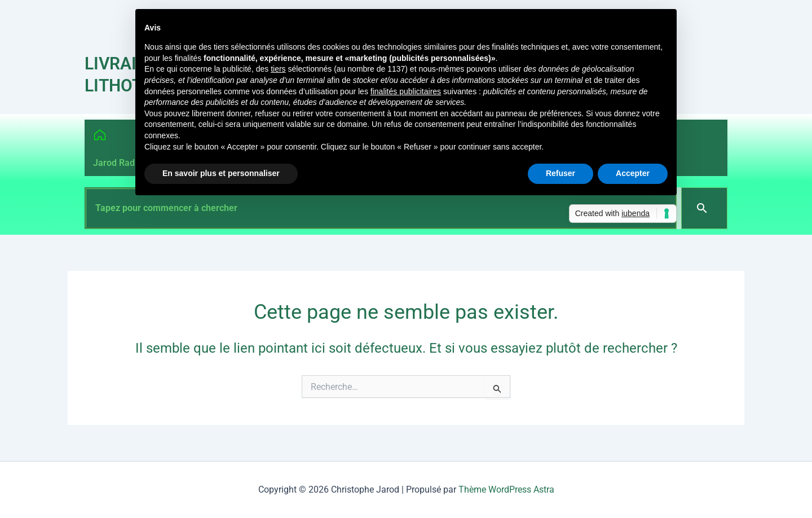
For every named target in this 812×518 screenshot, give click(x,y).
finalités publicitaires (406, 91)
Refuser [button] (561, 173)
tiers (278, 69)
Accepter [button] (633, 173)
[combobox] (381, 208)
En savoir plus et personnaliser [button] (221, 173)
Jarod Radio (118, 163)
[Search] (704, 208)
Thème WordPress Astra (506, 490)
